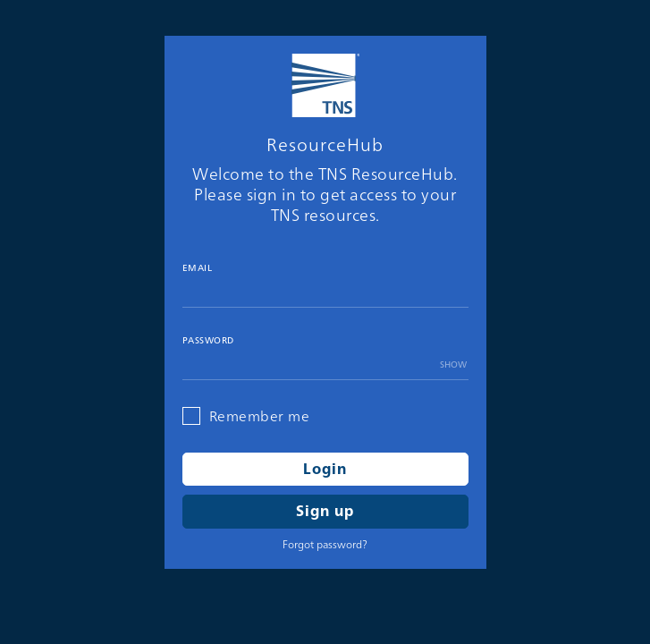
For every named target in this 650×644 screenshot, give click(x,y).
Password (208, 340)
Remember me (260, 416)
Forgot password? (325, 544)
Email (198, 268)
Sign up (325, 511)
